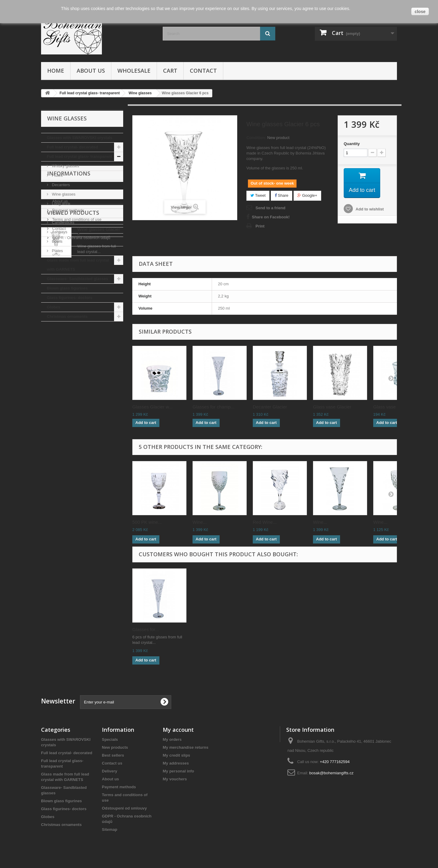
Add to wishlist (369, 209)
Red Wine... (265, 522)
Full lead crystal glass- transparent (80, 156)
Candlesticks (63, 222)
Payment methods (68, 374)
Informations (69, 340)
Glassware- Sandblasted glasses (78, 279)
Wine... (200, 522)
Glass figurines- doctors (70, 298)
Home (56, 71)
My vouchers (175, 779)
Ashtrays (59, 232)
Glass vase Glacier (332, 407)
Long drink (61, 204)
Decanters (60, 185)
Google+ (307, 195)
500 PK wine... (147, 522)
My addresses (176, 763)
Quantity (352, 144)
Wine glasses (63, 194)
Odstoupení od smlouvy (124, 808)
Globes (54, 307)
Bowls (57, 241)
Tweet (258, 195)
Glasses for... (146, 629)
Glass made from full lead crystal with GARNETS (78, 265)
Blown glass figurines (67, 288)
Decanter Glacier (270, 407)
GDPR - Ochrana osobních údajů (81, 402)
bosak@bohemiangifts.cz (331, 773)
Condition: (256, 138)
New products (115, 747)
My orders (172, 740)
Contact (203, 71)
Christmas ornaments (67, 316)
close (420, 12)
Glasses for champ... (214, 407)
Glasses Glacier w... (153, 407)
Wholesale (134, 71)
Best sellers (113, 755)
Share (282, 195)
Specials (110, 740)
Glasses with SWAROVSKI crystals (80, 138)
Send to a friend (270, 208)
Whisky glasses (65, 166)
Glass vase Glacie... (393, 407)
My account (178, 730)
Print (260, 226)
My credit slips (176, 755)
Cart (170, 71)
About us (91, 71)
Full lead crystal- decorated (72, 147)
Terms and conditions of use (76, 383)
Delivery (59, 356)
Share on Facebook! (271, 217)
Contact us (112, 763)
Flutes (57, 175)
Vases (57, 213)
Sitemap (110, 830)
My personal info (178, 771)
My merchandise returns (186, 747)
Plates (57, 251)
